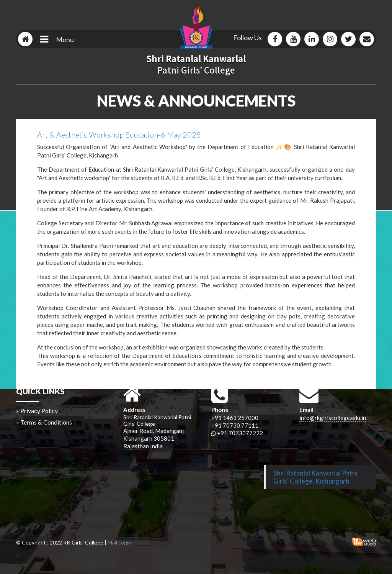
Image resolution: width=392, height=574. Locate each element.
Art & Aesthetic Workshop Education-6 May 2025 (119, 134)
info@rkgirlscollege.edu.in (333, 418)
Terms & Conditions (46, 422)
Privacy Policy (39, 411)
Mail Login (119, 542)
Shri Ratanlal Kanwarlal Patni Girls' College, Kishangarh (315, 477)
